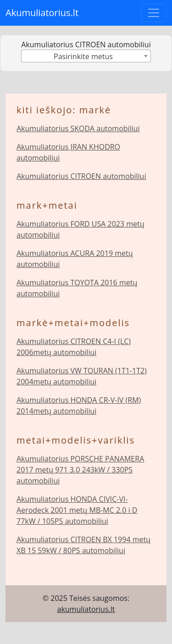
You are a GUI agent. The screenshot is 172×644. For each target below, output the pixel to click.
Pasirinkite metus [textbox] (83, 56)
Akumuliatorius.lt (42, 13)
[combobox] (86, 56)
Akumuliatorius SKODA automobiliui (78, 128)
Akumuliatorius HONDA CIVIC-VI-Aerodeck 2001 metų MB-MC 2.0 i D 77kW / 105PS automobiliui (77, 510)
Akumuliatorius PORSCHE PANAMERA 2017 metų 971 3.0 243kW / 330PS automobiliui (80, 470)
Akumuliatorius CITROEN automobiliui (81, 176)
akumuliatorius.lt (86, 609)
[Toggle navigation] (154, 13)
